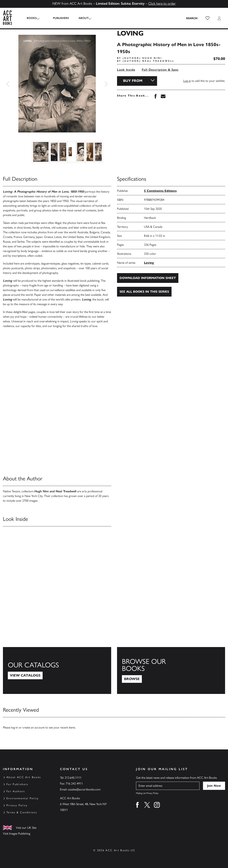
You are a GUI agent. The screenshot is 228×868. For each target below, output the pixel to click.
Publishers (57, 18)
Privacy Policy (17, 805)
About (80, 18)
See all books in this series (144, 292)
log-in (15, 727)
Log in (187, 81)
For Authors (16, 791)
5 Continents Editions (160, 191)
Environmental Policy (23, 798)
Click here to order (162, 4)
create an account (34, 727)
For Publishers (17, 784)
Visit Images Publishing (17, 834)
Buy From (133, 81)
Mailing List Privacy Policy (147, 793)
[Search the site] (192, 18)
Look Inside (126, 70)
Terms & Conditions (22, 812)
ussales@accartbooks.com (84, 789)
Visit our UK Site (26, 828)
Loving (149, 263)
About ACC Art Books (24, 777)
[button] (207, 18)
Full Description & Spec (160, 70)
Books (32, 18)
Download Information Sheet (148, 278)
